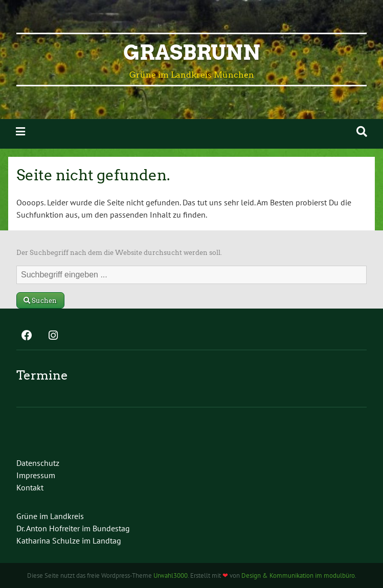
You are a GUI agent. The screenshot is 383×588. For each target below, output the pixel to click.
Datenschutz (38, 463)
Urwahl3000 (171, 575)
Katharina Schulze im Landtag (69, 540)
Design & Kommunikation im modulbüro (298, 575)
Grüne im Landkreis (50, 516)
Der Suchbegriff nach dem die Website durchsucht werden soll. (119, 253)
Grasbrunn (192, 53)
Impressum (36, 475)
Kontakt (30, 487)
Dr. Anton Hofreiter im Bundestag (73, 528)
